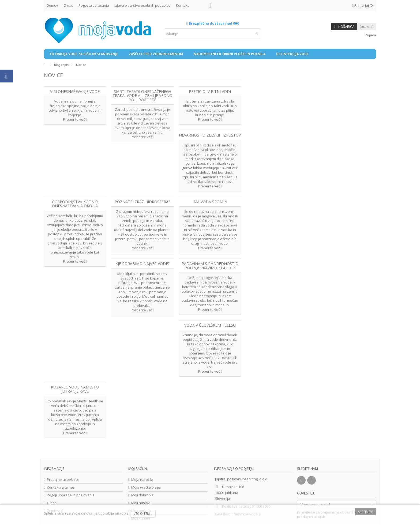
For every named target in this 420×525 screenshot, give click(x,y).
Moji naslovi (141, 503)
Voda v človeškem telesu (210, 325)
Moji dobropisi (143, 495)
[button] (84, 54)
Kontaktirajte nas (61, 487)
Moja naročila (142, 480)
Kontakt (182, 5)
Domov (52, 5)
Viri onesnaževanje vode (75, 91)
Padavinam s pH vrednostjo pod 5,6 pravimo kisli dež (210, 266)
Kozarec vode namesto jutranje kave (75, 389)
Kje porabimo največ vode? (142, 264)
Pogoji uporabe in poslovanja (71, 495)
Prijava (370, 35)
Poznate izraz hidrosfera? (142, 202)
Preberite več (75, 119)
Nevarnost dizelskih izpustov (210, 135)
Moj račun (138, 469)
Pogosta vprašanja (94, 5)
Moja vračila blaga (146, 487)
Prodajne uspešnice (63, 480)
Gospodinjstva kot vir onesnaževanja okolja (75, 204)
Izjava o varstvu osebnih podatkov (142, 5)
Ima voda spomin (210, 202)
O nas (68, 5)
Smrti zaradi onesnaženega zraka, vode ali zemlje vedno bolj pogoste (142, 96)
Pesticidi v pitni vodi (210, 91)
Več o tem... (143, 514)
